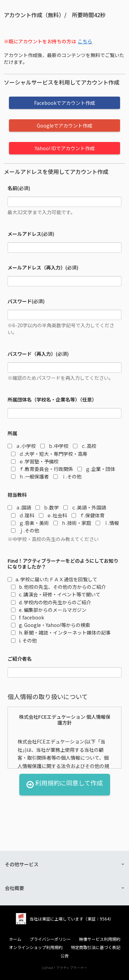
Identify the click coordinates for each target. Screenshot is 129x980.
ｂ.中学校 (54, 446)
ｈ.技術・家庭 (72, 523)
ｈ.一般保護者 (30, 476)
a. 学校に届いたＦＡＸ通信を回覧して (52, 579)
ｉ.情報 (107, 523)
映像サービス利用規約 (100, 939)
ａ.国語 (19, 507)
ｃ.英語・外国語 (85, 507)
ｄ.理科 (23, 515)
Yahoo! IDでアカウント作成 (65, 148)
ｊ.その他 (25, 530)
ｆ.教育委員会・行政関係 (42, 469)
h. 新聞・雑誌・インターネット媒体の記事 (61, 632)
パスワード (20, 301)
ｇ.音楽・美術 (30, 523)
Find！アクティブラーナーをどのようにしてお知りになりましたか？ (63, 564)
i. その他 (24, 640)
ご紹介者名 (20, 659)
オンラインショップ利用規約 (36, 947)
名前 (12, 188)
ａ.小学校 (22, 446)
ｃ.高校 (85, 446)
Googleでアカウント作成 (64, 125)
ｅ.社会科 (53, 515)
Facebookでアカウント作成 (64, 103)
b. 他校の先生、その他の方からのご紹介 (58, 587)
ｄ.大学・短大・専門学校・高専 (49, 454)
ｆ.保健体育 (88, 515)
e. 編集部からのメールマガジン (49, 610)
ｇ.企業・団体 (96, 469)
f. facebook (28, 617)
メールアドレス (24, 234)
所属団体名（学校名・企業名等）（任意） (52, 400)
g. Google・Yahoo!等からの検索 (51, 625)
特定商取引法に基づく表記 (96, 947)
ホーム (15, 939)
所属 (12, 433)
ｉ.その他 (67, 476)
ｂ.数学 (47, 507)
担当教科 (17, 495)
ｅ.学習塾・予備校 (35, 461)
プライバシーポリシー (50, 939)
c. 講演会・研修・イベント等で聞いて (56, 594)
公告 (65, 956)
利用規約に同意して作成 (65, 785)
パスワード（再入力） (32, 354)
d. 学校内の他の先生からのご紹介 (51, 602)
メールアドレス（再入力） (36, 268)
